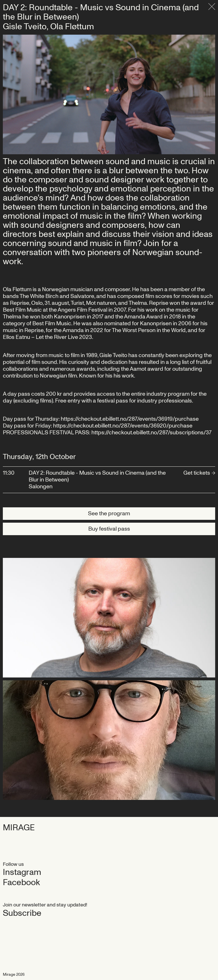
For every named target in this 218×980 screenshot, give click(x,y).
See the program (109, 514)
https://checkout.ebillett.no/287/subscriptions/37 (151, 433)
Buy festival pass (109, 529)
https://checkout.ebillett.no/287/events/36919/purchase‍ (130, 419)
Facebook (21, 883)
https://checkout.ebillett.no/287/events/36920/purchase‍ (123, 426)
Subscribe (22, 913)
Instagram (22, 872)
